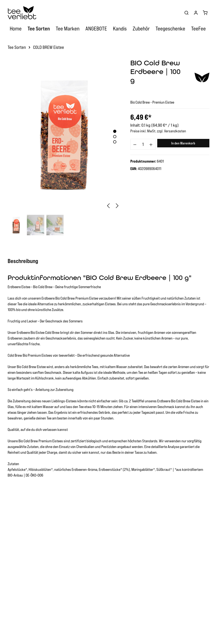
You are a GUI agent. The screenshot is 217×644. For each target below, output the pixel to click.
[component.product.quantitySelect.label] (143, 144)
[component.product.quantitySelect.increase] (151, 144)
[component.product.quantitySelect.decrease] (135, 144)
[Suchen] (186, 13)
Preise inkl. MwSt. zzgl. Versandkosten (158, 131)
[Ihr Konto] (196, 13)
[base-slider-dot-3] (115, 142)
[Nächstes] (117, 206)
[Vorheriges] (108, 206)
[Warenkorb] (205, 13)
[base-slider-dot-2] (115, 137)
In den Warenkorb (183, 143)
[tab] (25, 261)
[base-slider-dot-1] (115, 131)
